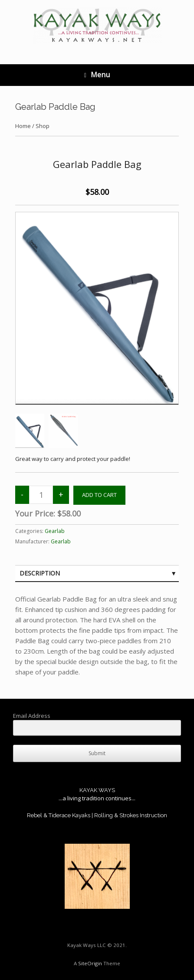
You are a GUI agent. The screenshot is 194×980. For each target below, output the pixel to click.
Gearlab (55, 531)
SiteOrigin (90, 963)
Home (23, 126)
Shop (43, 126)
